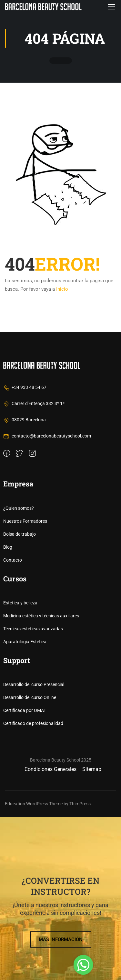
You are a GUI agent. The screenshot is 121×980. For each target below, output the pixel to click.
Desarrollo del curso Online (30, 861)
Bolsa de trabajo (20, 697)
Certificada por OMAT (25, 874)
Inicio (62, 289)
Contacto (13, 723)
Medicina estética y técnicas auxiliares (41, 779)
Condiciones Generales (50, 933)
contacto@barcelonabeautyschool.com (47, 600)
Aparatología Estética (25, 805)
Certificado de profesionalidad (33, 887)
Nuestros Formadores (25, 684)
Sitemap (92, 933)
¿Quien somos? (19, 671)
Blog (8, 710)
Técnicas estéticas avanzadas (33, 792)
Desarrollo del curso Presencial (34, 848)
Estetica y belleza (20, 766)
